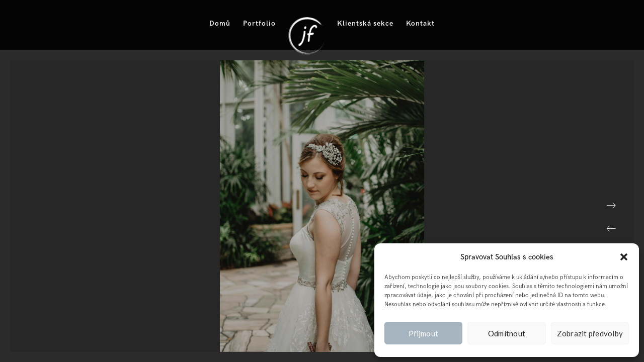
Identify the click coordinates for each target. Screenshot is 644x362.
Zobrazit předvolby (590, 333)
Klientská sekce (365, 23)
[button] (624, 257)
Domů (220, 23)
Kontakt (420, 23)
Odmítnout (507, 333)
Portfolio (259, 23)
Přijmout (423, 333)
